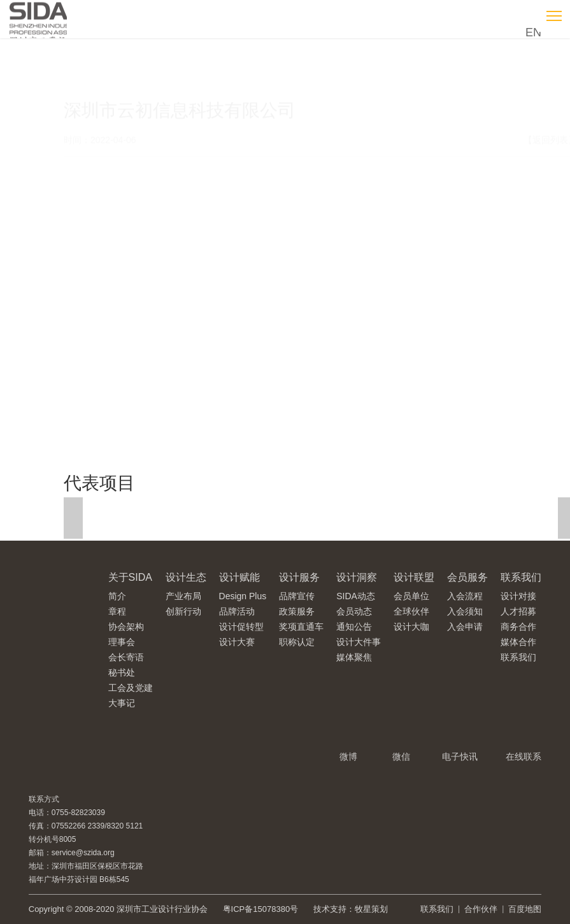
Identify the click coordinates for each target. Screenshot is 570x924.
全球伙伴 (411, 611)
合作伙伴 (481, 909)
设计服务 (299, 577)
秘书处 (122, 672)
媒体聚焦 (354, 657)
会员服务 (467, 577)
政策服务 (297, 611)
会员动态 (354, 611)
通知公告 (354, 627)
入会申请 (465, 627)
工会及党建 (131, 688)
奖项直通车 (301, 627)
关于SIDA (130, 577)
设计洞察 (357, 577)
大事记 (122, 703)
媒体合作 (518, 642)
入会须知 (465, 611)
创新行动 (183, 611)
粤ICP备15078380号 (261, 909)
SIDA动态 (356, 596)
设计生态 (186, 577)
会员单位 (411, 596)
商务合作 (518, 627)
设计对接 (518, 596)
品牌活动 (237, 611)
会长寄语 (126, 657)
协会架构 (126, 627)
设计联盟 (414, 577)
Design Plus (243, 596)
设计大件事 (359, 642)
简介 (117, 596)
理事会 (122, 642)
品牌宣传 (297, 596)
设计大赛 (237, 642)
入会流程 (465, 596)
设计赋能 (239, 577)
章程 (117, 611)
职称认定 (297, 642)
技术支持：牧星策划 (351, 909)
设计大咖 (411, 627)
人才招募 (518, 611)
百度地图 (525, 909)
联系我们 (521, 577)
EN (533, 32)
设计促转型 (241, 627)
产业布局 (183, 596)
